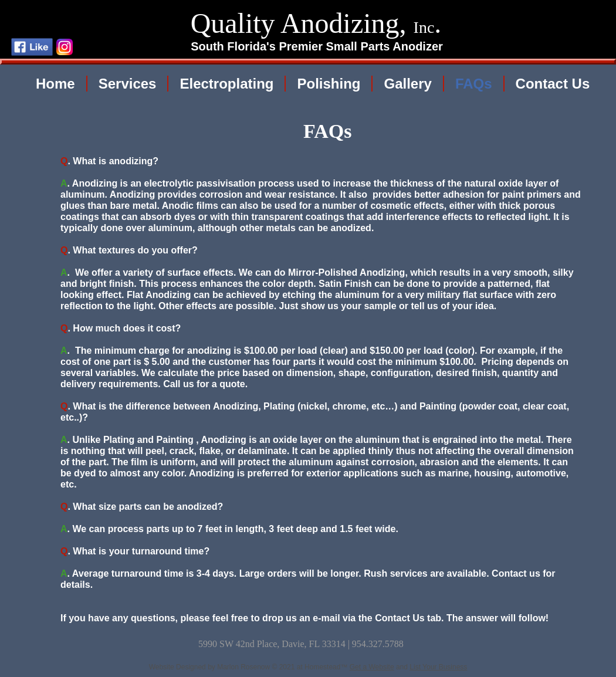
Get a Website (372, 667)
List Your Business (438, 667)
